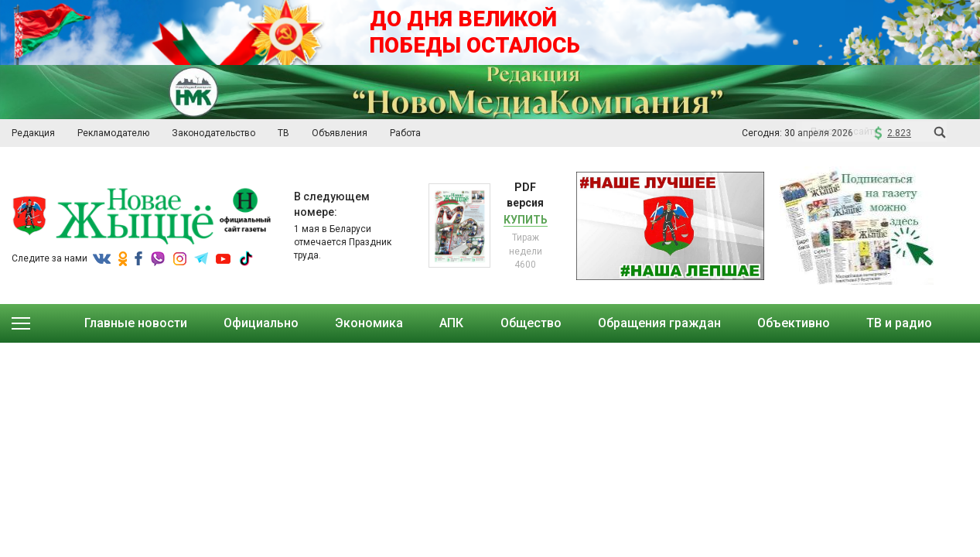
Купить (526, 220)
